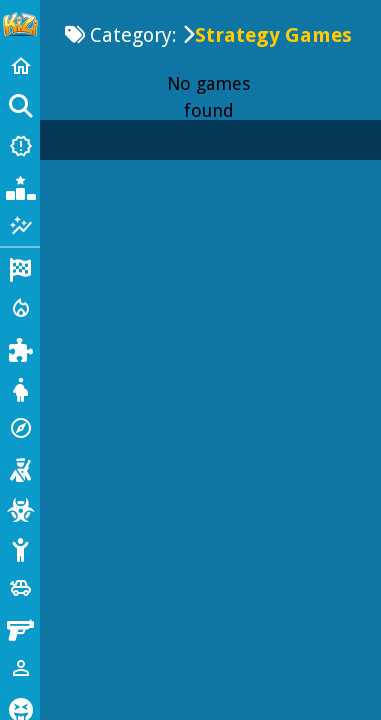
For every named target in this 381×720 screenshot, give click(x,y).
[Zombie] (20, 508)
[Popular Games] (20, 186)
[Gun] (20, 628)
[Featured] (20, 226)
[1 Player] (20, 668)
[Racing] (20, 268)
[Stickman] (20, 548)
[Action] (20, 308)
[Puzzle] (20, 348)
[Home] (20, 66)
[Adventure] (20, 428)
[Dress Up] (20, 388)
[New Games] (20, 146)
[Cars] (20, 588)
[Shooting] (20, 468)
